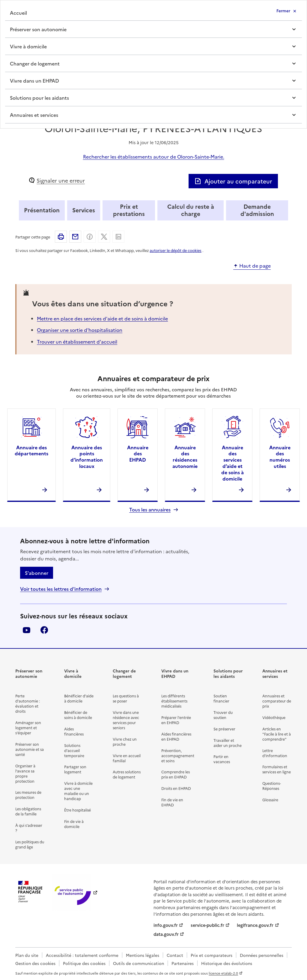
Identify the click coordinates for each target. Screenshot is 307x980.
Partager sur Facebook (90, 237)
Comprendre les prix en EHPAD (176, 774)
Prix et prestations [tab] (129, 210)
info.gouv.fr (166, 925)
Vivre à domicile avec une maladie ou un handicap (78, 791)
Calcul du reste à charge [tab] (191, 210)
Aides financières (74, 731)
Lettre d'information (275, 753)
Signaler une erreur (61, 180)
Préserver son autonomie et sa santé (30, 749)
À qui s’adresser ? (29, 828)
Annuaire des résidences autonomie (185, 457)
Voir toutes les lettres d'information (61, 589)
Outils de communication (139, 963)
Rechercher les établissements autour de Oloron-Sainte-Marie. (154, 156)
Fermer (283, 11)
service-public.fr (207, 925)
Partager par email (75, 237)
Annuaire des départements (31, 450)
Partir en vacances (222, 759)
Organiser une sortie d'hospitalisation (80, 330)
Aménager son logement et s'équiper (28, 728)
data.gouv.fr (166, 934)
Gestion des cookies (35, 963)
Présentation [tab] (42, 210)
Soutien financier (221, 698)
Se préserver (224, 729)
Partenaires (183, 963)
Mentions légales (143, 955)
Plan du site (27, 955)
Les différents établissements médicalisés (174, 701)
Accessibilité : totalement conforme (82, 955)
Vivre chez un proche (125, 742)
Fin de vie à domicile (74, 824)
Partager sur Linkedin (118, 237)
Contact (175, 955)
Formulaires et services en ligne (277, 769)
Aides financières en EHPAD (176, 736)
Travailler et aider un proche (228, 743)
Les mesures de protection (28, 795)
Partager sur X (104, 237)
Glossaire (270, 800)
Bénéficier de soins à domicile (78, 715)
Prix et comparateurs (212, 955)
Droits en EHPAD (176, 788)
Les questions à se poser (126, 698)
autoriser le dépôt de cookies (176, 250)
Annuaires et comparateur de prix (277, 701)
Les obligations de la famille (28, 811)
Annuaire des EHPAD (138, 454)
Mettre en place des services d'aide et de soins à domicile (102, 318)
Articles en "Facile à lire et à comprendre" (277, 734)
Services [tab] (84, 210)
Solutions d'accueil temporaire (74, 750)
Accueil (18, 13)
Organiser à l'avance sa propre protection (25, 773)
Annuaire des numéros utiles (280, 457)
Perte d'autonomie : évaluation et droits (28, 703)
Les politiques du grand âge (30, 844)
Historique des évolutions (227, 963)
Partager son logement (75, 769)
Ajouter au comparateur (233, 181)
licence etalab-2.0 (223, 973)
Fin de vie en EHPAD (172, 802)
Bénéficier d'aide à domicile (79, 698)
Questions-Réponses (272, 786)
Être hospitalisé (77, 810)
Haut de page (255, 266)
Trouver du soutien (223, 715)
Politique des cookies (84, 963)
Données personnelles (262, 955)
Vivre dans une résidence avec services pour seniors (126, 720)
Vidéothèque (274, 717)
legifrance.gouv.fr (255, 925)
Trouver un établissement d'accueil (77, 341)
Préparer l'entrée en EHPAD (176, 720)
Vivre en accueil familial (127, 758)
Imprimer (61, 237)
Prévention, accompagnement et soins (178, 755)
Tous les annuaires (150, 510)
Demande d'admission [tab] (257, 210)
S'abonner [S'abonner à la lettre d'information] (37, 573)
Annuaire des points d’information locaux (87, 457)
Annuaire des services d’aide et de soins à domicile (232, 463)
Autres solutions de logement (127, 774)
